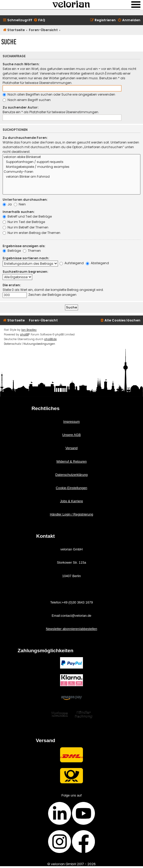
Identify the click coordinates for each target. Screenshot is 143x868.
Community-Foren (71, 172)
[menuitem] (39, 20)
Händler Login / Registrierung (71, 514)
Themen (32, 251)
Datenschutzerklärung (71, 475)
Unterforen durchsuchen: (25, 200)
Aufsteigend (72, 263)
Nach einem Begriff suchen (27, 100)
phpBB (24, 335)
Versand (72, 448)
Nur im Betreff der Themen (25, 227)
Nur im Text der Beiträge (24, 222)
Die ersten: (12, 285)
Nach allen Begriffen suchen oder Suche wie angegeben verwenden (59, 94)
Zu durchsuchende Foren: (25, 138)
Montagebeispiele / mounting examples (71, 167)
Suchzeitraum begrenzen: (25, 272)
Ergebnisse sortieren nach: (26, 258)
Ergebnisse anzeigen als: (24, 246)
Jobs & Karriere (71, 501)
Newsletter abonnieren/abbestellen (71, 629)
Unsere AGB (71, 435)
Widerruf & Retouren (72, 461)
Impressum (71, 422)
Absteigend (97, 263)
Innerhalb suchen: (19, 212)
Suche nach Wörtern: (21, 64)
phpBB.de (50, 339)
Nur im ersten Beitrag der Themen (31, 233)
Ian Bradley (29, 330)
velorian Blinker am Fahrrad (71, 177)
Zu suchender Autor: (21, 107)
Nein (20, 204)
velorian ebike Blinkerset (71, 157)
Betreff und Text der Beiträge (27, 216)
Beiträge (12, 251)
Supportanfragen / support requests (71, 162)
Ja (7, 204)
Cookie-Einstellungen (72, 488)
